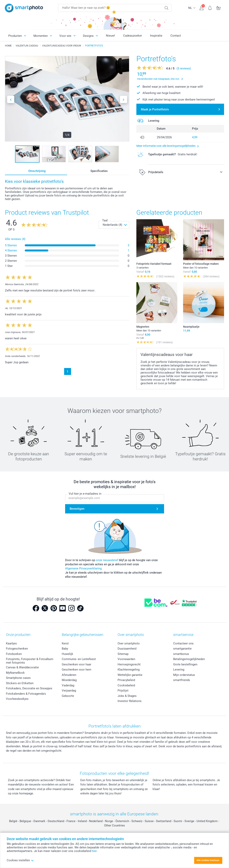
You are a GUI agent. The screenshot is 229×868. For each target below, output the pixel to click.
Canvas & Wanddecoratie (22, 667)
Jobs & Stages (127, 696)
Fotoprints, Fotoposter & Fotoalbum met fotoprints (30, 661)
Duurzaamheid (127, 649)
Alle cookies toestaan (208, 860)
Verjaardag (69, 691)
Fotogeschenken (17, 649)
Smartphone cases (18, 678)
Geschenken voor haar (76, 664)
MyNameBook (15, 673)
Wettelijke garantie (130, 675)
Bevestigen (77, 509)
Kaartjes (11, 643)
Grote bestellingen (185, 664)
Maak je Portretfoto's (155, 109)
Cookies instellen (20, 860)
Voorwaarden (126, 659)
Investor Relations (130, 701)
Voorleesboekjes (17, 699)
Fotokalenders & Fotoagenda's (26, 694)
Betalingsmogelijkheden (189, 659)
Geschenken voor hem (76, 670)
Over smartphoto (129, 643)
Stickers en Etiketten (20, 683)
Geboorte (68, 696)
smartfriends (182, 680)
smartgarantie (182, 649)
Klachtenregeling (129, 670)
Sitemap (123, 654)
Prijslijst (123, 691)
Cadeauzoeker (133, 36)
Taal (105, 220)
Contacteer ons (183, 643)
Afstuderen (69, 675)
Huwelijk (67, 654)
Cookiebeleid (126, 685)
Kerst (65, 643)
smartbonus (181, 654)
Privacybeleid (126, 680)
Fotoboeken (14, 654)
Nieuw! (110, 36)
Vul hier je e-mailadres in (85, 494)
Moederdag (69, 680)
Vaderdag (68, 685)
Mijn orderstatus (184, 675)
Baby (65, 649)
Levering (179, 670)
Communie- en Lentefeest (79, 659)
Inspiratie (156, 36)
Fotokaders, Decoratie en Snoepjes (29, 688)
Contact (176, 36)
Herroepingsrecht (129, 664)
